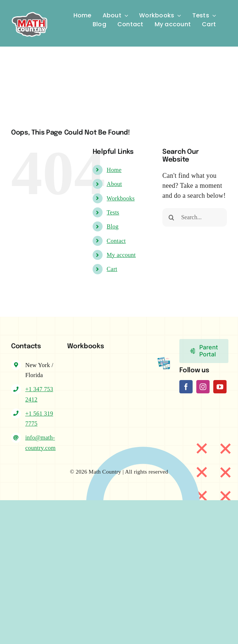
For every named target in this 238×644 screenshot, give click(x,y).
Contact (116, 241)
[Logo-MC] (30, 9)
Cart (112, 269)
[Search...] (195, 217)
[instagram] (203, 387)
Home (114, 170)
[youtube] (220, 387)
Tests (113, 212)
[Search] (172, 217)
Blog (113, 226)
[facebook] (186, 387)
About (114, 184)
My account (121, 255)
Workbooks (121, 198)
